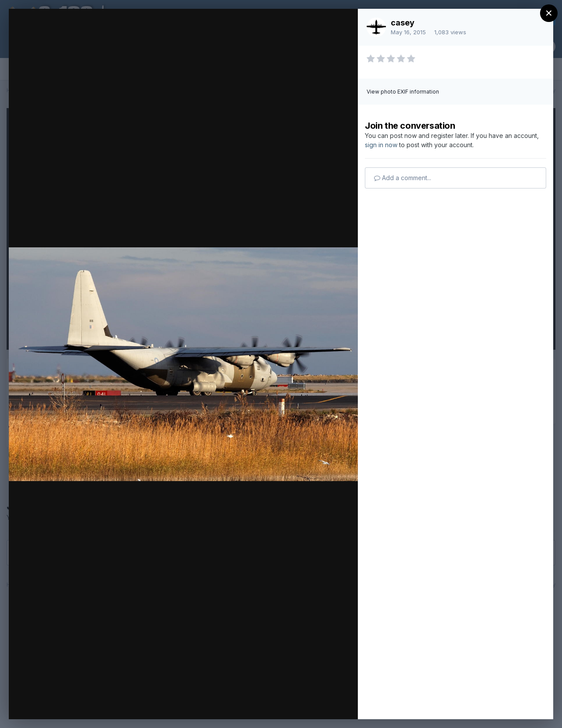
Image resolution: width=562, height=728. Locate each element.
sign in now (381, 145)
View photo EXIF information (403, 92)
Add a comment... (403, 178)
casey (403, 23)
